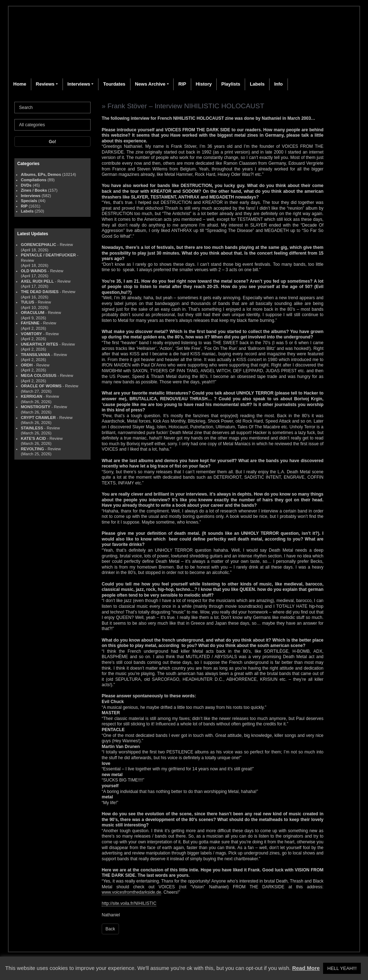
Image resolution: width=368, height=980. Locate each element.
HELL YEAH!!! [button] (342, 968)
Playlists (231, 84)
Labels (257, 84)
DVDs (26, 185)
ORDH (27, 365)
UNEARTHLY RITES (40, 344)
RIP (182, 84)
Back (111, 929)
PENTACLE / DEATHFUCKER (48, 255)
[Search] (52, 108)
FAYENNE (30, 323)
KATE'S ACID (33, 438)
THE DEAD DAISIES (40, 292)
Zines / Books (34, 190)
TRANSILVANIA (36, 355)
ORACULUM (33, 313)
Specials (29, 201)
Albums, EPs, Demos (41, 174)
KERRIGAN (32, 396)
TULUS (27, 302)
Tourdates (114, 84)
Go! (53, 142)
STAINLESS (32, 428)
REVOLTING (32, 449)
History (204, 84)
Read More (306, 968)
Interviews (79, 84)
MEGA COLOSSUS (39, 375)
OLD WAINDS (34, 271)
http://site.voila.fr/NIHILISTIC (129, 903)
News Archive (150, 84)
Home (20, 84)
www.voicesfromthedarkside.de (131, 892)
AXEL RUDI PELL (37, 281)
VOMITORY (31, 334)
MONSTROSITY (36, 407)
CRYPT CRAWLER (38, 418)
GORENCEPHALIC (38, 245)
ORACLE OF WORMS (41, 386)
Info (279, 84)
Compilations (34, 180)
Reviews (45, 84)
